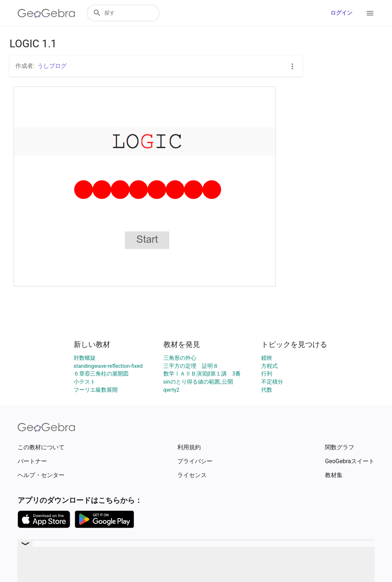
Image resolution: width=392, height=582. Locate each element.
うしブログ (52, 66)
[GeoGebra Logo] (46, 13)
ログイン (341, 13)
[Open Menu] (370, 13)
